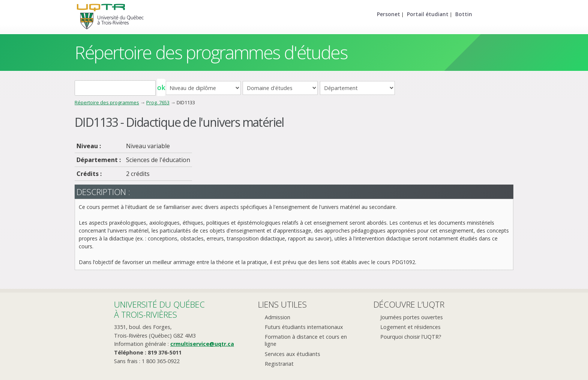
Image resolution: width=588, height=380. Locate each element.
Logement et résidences (410, 327)
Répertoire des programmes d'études (211, 52)
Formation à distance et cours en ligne (306, 340)
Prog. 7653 (158, 102)
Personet (388, 14)
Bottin (464, 14)
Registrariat (279, 364)
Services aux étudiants (292, 354)
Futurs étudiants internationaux (304, 327)
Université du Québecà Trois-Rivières (159, 309)
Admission (277, 317)
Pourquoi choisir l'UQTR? (411, 337)
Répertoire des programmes (107, 102)
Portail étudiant (428, 14)
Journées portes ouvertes (412, 317)
